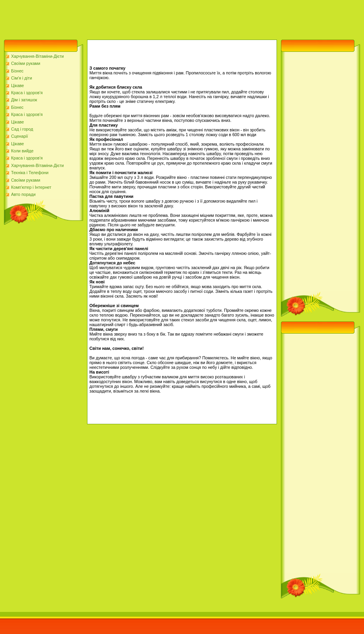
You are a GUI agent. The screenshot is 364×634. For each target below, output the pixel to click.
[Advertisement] (144, 18)
